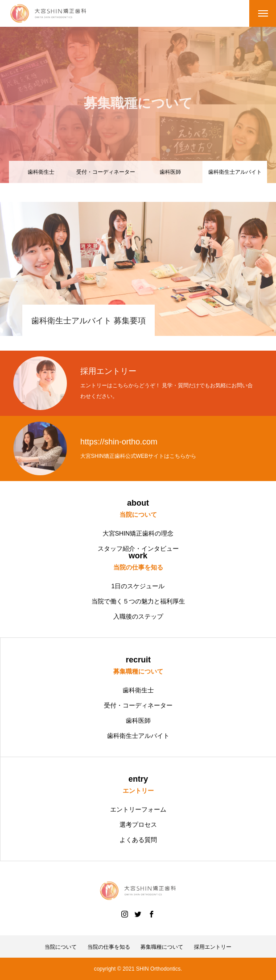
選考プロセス (138, 825)
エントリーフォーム (138, 809)
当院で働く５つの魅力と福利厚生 (138, 601)
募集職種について (162, 947)
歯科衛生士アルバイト (138, 736)
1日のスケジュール (138, 586)
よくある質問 (138, 840)
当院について (61, 947)
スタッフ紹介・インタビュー (138, 549)
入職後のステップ (138, 616)
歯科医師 (170, 172)
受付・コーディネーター (106, 172)
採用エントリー (213, 947)
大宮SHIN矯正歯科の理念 (138, 533)
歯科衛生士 (41, 172)
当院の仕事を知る (109, 947)
